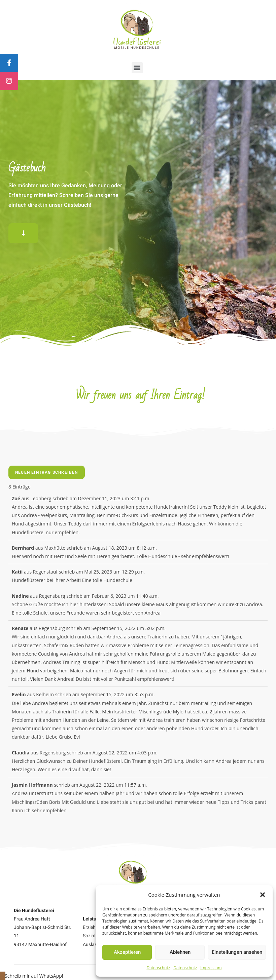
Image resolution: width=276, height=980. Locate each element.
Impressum (211, 968)
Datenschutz (158, 968)
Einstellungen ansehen (237, 952)
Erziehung (93, 927)
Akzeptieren (127, 952)
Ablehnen (180, 952)
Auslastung (95, 944)
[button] (263, 895)
